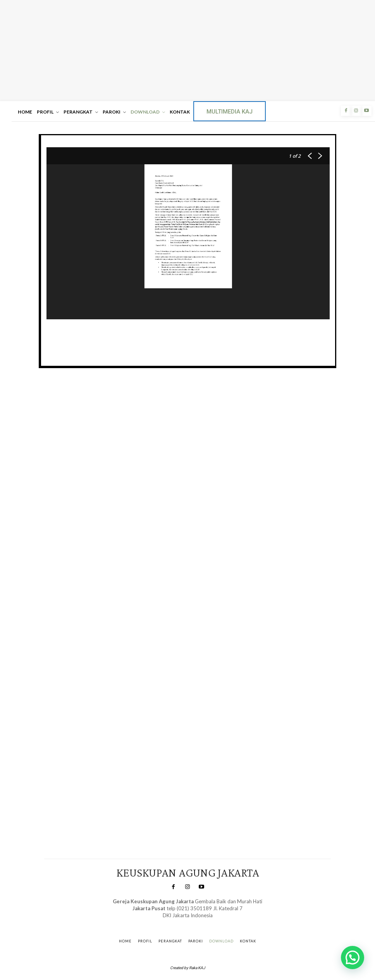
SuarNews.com (176, 923)
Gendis (209, 923)
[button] (353, 958)
